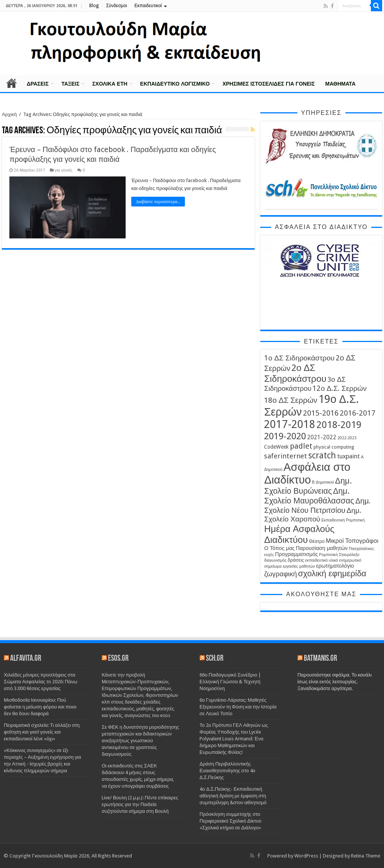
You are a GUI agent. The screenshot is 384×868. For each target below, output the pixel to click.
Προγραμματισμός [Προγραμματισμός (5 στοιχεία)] (297, 554)
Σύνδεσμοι (117, 6)
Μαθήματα (340, 84)
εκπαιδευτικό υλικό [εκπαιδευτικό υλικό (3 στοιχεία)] (322, 560)
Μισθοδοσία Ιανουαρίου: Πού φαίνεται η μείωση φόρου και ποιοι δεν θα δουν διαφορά (40, 707)
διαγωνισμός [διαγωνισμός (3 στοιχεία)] (275, 560)
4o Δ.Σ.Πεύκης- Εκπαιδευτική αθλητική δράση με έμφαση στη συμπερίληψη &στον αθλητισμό (233, 796)
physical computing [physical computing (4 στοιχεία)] (334, 447)
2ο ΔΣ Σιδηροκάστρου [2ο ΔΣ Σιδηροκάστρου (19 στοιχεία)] (295, 373)
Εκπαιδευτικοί (148, 6)
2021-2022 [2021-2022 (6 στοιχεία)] (322, 437)
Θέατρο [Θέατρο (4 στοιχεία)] (317, 541)
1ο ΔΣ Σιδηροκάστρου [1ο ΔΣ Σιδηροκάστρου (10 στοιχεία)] (299, 358)
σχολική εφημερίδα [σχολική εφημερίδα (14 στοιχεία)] (332, 573)
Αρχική (12, 83)
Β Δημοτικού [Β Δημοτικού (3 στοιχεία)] (323, 482)
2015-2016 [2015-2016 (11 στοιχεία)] (321, 413)
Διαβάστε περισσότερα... (158, 202)
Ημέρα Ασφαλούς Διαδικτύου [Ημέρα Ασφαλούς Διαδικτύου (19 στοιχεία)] (299, 534)
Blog (94, 6)
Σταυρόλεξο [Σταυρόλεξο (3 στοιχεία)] (349, 555)
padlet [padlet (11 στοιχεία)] (301, 446)
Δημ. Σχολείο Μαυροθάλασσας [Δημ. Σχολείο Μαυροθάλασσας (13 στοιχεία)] (309, 496)
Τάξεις (70, 84)
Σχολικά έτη (110, 84)
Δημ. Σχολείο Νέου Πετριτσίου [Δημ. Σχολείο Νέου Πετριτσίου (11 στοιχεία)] (317, 506)
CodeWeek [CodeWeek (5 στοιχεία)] (276, 447)
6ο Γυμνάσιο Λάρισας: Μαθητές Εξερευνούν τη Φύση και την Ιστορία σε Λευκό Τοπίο (238, 707)
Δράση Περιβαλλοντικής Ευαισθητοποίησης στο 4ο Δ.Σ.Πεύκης (227, 771)
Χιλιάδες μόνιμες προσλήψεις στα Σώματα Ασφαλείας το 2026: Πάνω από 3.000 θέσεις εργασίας (40, 682)
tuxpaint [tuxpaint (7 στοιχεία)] (348, 456)
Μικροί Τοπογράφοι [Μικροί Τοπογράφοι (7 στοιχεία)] (352, 541)
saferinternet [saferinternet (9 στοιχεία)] (286, 456)
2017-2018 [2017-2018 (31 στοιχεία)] (290, 424)
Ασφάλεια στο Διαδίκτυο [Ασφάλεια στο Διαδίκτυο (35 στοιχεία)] (307, 473)
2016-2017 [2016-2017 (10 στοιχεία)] (358, 413)
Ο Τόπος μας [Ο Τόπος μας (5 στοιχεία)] (279, 548)
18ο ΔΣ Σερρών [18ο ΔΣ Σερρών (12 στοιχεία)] (291, 400)
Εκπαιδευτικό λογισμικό (175, 84)
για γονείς (64, 170)
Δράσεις (38, 84)
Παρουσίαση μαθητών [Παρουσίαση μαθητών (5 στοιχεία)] (322, 548)
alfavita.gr (26, 659)
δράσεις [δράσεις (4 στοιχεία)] (296, 560)
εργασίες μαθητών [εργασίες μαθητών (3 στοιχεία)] (299, 566)
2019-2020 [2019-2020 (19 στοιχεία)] (285, 436)
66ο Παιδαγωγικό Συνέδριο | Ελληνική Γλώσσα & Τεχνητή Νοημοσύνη (230, 682)
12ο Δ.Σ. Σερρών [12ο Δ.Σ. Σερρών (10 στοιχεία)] (339, 388)
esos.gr (118, 659)
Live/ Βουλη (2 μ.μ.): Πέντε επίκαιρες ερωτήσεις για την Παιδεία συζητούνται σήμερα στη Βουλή (140, 804)
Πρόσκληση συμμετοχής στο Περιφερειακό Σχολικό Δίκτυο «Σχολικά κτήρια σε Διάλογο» (230, 821)
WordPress (306, 856)
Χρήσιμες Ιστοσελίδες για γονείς (268, 84)
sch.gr (215, 659)
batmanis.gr (320, 659)
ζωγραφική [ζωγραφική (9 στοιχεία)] (280, 574)
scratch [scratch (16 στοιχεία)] (322, 456)
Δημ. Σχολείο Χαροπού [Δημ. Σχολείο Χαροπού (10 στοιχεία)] (313, 515)
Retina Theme (366, 856)
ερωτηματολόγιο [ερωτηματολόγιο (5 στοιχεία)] (335, 566)
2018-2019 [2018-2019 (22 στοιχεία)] (339, 425)
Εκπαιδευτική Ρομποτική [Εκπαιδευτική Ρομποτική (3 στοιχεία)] (343, 520)
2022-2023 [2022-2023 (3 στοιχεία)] (347, 438)
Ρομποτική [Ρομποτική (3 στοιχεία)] (328, 555)
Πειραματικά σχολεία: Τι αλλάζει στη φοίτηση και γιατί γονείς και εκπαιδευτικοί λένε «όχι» (42, 732)
